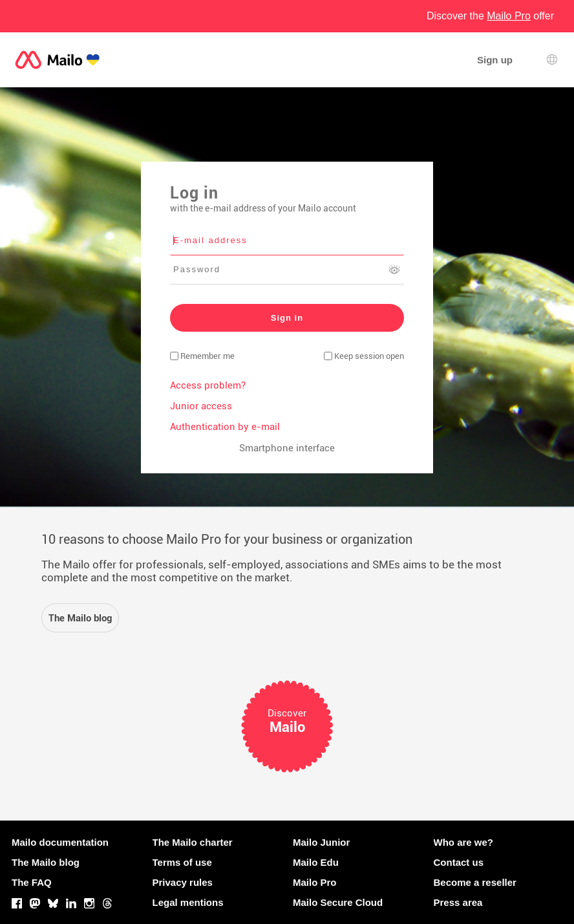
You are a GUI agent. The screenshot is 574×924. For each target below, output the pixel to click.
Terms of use (182, 862)
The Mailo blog (46, 862)
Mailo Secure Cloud (338, 902)
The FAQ (32, 882)
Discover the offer (490, 16)
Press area (458, 902)
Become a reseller (475, 882)
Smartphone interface (287, 448)
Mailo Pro (315, 882)
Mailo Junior (321, 842)
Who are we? (464, 842)
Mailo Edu (316, 862)
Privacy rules (183, 882)
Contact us (459, 862)
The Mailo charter (193, 842)
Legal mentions (188, 902)
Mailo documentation (60, 842)
